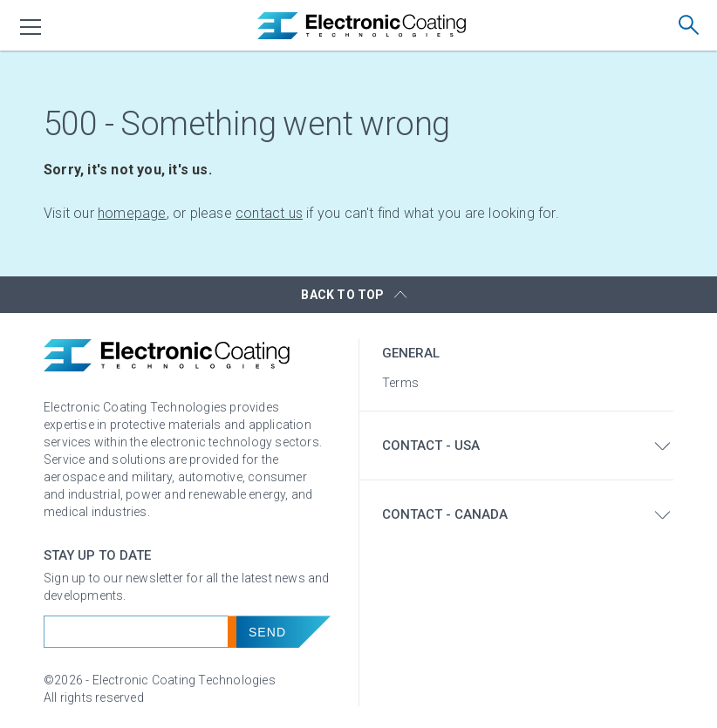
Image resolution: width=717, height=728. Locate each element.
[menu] (31, 27)
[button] (358, 294)
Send (267, 632)
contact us (269, 213)
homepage (132, 213)
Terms (400, 383)
